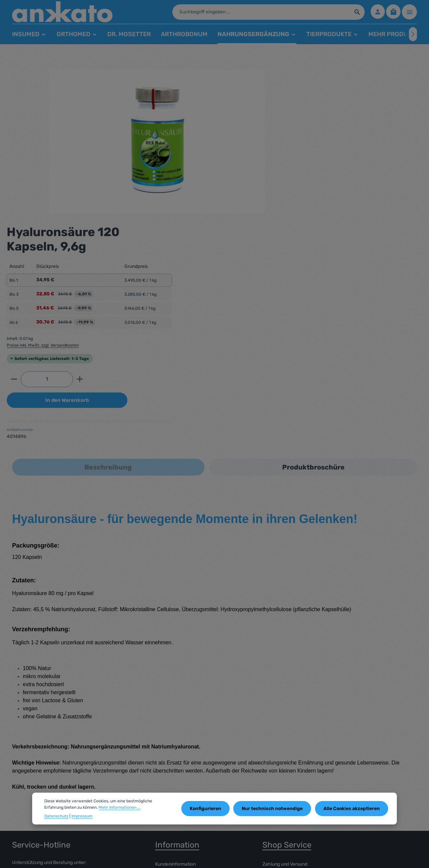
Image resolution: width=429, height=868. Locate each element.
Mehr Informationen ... (119, 807)
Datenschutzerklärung (286, 724)
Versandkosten (266, 858)
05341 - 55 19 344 (42, 725)
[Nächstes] (413, 37)
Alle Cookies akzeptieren (352, 809)
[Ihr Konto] (377, 14)
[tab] (108, 316)
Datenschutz (56, 816)
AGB (160, 724)
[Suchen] (356, 13)
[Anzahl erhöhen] (330, 227)
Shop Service (287, 694)
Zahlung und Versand (285, 713)
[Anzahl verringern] (264, 227)
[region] (125, 145)
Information (177, 694)
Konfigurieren (208, 809)
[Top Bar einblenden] (409, 14)
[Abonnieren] (408, 795)
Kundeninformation (175, 713)
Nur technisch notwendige (274, 809)
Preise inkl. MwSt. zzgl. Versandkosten (293, 193)
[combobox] (260, 13)
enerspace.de (86, 858)
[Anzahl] (297, 227)
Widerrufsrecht (171, 745)
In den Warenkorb (317, 249)
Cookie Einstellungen (177, 756)
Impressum (167, 734)
